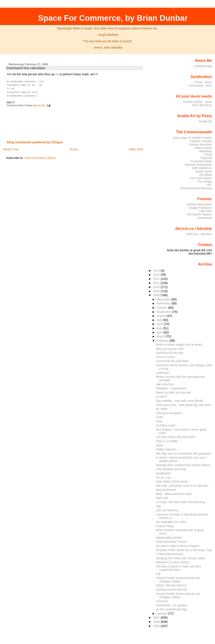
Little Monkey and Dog (171, 469)
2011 (157, 283)
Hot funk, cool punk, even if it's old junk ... (184, 486)
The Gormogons (201, 178)
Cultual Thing (165, 526)
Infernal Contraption (169, 413)
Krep (159, 421)
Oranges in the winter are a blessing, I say (184, 550)
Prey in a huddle (167, 441)
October (162, 308)
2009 (157, 291)
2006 (157, 622)
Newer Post (11, 148)
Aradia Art (205, 121)
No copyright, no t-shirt (171, 522)
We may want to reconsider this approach (184, 454)
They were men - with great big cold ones (183, 405)
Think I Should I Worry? (172, 585)
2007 (157, 618)
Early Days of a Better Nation (192, 138)
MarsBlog (206, 151)
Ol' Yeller (162, 409)
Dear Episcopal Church (171, 542)
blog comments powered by (35, 141)
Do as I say (163, 477)
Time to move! (165, 357)
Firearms (162, 601)
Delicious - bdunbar (199, 234)
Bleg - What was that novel (174, 494)
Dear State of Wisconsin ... (174, 481)
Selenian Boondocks (198, 165)
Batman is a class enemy (173, 562)
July (160, 320)
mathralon (163, 373)
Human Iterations (200, 144)
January (162, 614)
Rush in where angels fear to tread (179, 345)
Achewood (205, 218)
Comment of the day (170, 353)
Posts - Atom (203, 82)
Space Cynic (204, 171)
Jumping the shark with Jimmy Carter (181, 558)
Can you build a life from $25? (176, 437)
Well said (162, 498)
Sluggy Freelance (200, 208)
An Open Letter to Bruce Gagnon (178, 546)
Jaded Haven (203, 148)
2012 (157, 279)
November (164, 303)
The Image (205, 181)
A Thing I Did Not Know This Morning (181, 502)
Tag (158, 506)
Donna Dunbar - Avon (198, 102)
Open (160, 445)
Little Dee (206, 211)
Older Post (136, 148)
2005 (157, 626)
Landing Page (203, 66)
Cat (158, 574)
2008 (157, 295)
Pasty (208, 155)
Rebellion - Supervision (171, 388)
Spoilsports (163, 473)
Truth (159, 417)
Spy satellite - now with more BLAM (180, 401)
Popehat (206, 158)
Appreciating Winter (169, 538)
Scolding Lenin (166, 425)
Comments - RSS (200, 86)
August (162, 316)
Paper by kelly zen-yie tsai (173, 393)
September (164, 312)
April (160, 332)
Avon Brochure (202, 105)
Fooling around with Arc (172, 590)
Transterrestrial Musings (196, 188)
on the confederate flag (171, 609)
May (160, 328)
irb (57, 74)
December (164, 299)
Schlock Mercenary (199, 204)
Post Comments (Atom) (40, 157)
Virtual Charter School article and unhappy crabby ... (178, 580)
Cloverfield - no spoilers (172, 605)
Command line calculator (26, 68)
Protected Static (201, 161)
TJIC (209, 185)
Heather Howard (201, 141)
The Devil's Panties (199, 214)
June (160, 324)
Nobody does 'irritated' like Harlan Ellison (183, 465)
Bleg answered (166, 490)
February (163, 341)
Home (74, 148)
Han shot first (165, 384)
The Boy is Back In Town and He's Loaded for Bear (179, 568)
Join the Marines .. (168, 510)
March (161, 336)
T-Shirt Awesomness (170, 554)
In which (161, 397)
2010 (157, 287)
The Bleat (205, 175)
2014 (157, 271)
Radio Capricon (166, 449)
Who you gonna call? (170, 349)
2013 (157, 275)
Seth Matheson (202, 168)
